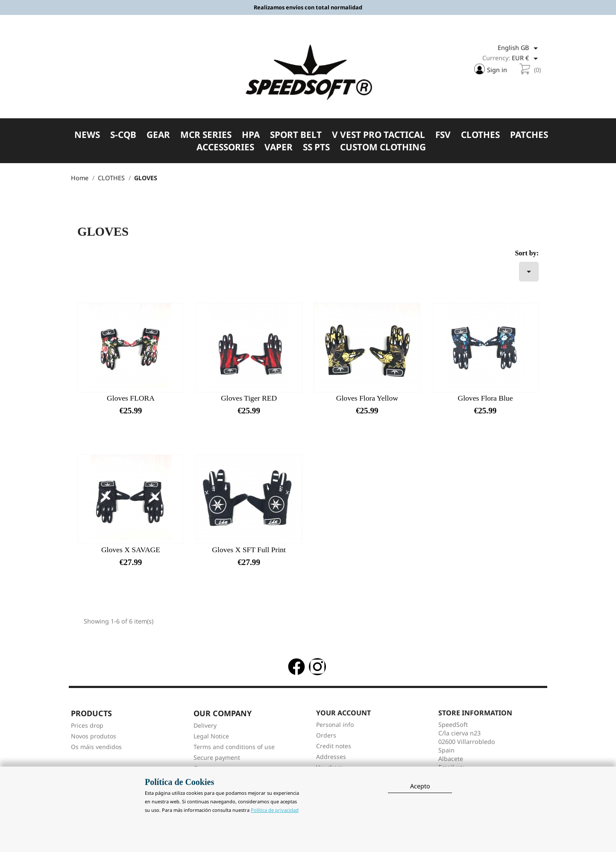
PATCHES (529, 135)
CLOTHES (480, 135)
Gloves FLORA (131, 398)
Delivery (205, 725)
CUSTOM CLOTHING (383, 147)
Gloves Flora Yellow (367, 398)
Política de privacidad (275, 810)
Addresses (331, 757)
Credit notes (334, 746)
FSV (443, 135)
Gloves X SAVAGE (131, 550)
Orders (326, 735)
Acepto (420, 786)
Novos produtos (94, 736)
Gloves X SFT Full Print (249, 550)
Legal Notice (211, 736)
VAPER (279, 147)
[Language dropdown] (519, 48)
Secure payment (217, 757)
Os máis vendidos (96, 747)
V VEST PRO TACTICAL (378, 135)
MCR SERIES (206, 135)
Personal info (335, 725)
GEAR (158, 135)
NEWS (87, 135)
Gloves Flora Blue (485, 398)
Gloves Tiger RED (249, 398)
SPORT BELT (296, 135)
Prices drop (87, 725)
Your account (343, 713)
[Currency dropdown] (526, 59)
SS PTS (316, 147)
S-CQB (123, 135)
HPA (251, 135)
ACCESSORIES (225, 147)
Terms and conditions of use (234, 747)
